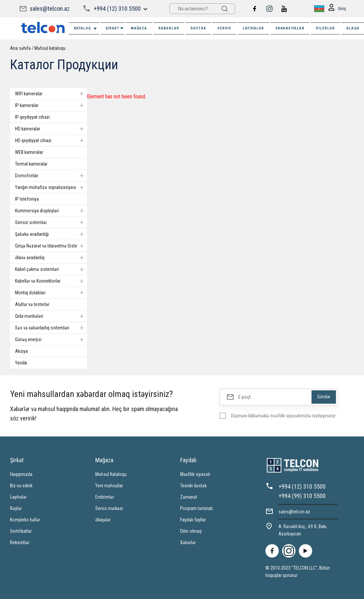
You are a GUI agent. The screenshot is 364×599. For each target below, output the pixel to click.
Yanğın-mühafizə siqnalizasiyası (51, 187)
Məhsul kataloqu (50, 48)
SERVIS (224, 28)
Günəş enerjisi (51, 339)
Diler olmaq (191, 531)
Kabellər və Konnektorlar (51, 281)
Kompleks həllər (25, 520)
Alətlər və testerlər (32, 304)
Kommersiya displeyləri (51, 211)
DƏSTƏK (198, 28)
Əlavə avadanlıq (51, 258)
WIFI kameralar (51, 94)
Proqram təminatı (197, 508)
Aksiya (21, 351)
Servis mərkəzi (109, 508)
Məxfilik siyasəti (195, 474)
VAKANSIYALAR (290, 28)
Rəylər (16, 508)
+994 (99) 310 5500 (302, 496)
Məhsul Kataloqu (111, 474)
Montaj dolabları (51, 293)
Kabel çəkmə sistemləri (51, 269)
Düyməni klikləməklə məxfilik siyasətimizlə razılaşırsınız (283, 416)
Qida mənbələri (51, 316)
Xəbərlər (188, 542)
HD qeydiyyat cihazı (51, 140)
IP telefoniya (27, 199)
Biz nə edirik (21, 486)
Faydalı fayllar (193, 520)
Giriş (337, 9)
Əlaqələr (103, 520)
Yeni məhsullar (109, 486)
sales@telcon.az (50, 9)
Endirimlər (105, 497)
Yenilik (21, 363)
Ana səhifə (20, 48)
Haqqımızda (21, 474)
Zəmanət (189, 497)
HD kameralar (51, 129)
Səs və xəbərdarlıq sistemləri (51, 328)
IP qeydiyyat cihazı (32, 117)
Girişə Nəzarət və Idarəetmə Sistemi (51, 246)
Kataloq (86, 29)
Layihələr (253, 28)
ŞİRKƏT (115, 28)
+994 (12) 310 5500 (117, 9)
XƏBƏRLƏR (169, 28)
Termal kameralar (31, 164)
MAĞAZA (139, 28)
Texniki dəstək (193, 486)
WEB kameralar (29, 152)
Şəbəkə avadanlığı (51, 234)
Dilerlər (325, 28)
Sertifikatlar (21, 531)
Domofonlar (51, 176)
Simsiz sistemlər (51, 222)
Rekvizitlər (20, 542)
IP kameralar (51, 105)
